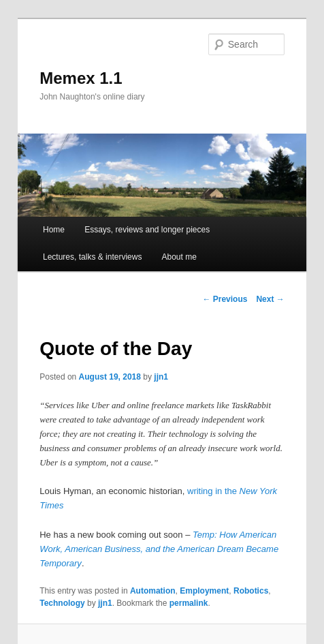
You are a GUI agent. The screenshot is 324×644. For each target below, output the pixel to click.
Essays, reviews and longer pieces (147, 230)
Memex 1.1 (81, 78)
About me (179, 257)
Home (54, 230)
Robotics (251, 591)
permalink (189, 603)
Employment (204, 591)
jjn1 (161, 377)
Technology (62, 603)
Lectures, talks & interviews (92, 257)
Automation (153, 591)
